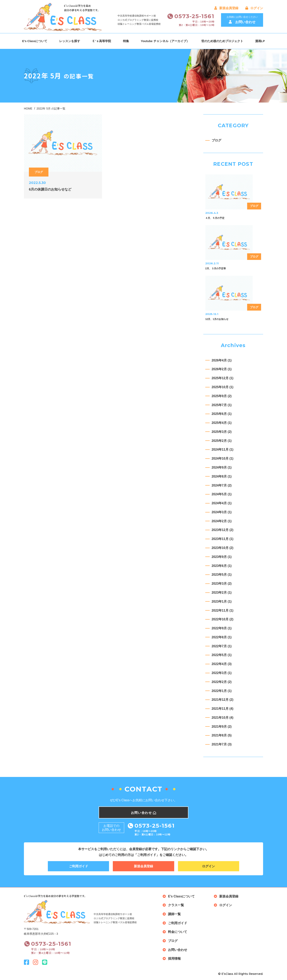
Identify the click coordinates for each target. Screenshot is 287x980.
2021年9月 (222, 727)
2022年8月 (222, 637)
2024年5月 (222, 494)
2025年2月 (222, 441)
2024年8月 (222, 476)
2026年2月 (222, 369)
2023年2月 (222, 593)
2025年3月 (222, 432)
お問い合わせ (178, 950)
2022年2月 (222, 682)
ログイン (254, 8)
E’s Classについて (35, 41)
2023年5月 (222, 575)
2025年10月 (223, 387)
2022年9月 (222, 628)
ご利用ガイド (79, 866)
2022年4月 (222, 664)
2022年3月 (222, 673)
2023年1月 (222, 602)
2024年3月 (222, 512)
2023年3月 (222, 584)
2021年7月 (222, 744)
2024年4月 (222, 503)
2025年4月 (222, 423)
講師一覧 (174, 914)
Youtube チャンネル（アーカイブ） (165, 41)
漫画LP (260, 41)
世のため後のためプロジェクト (222, 41)
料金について (178, 932)
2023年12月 (223, 530)
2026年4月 (222, 360)
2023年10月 (223, 548)
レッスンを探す (70, 41)
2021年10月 (223, 718)
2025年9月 (222, 396)
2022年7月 (222, 646)
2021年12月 (223, 700)
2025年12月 (223, 378)
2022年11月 (223, 610)
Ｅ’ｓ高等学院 (101, 41)
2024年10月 (223, 458)
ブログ (216, 140)
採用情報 (174, 959)
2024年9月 (222, 467)
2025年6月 (222, 414)
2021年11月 (223, 709)
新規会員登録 (226, 8)
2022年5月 (222, 655)
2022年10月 (223, 619)
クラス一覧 (176, 905)
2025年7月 (222, 405)
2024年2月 (222, 521)
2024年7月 (222, 485)
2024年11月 (223, 450)
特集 (126, 41)
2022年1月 (222, 691)
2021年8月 (222, 736)
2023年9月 (222, 557)
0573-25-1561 (195, 16)
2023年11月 (223, 539)
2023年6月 (222, 566)
